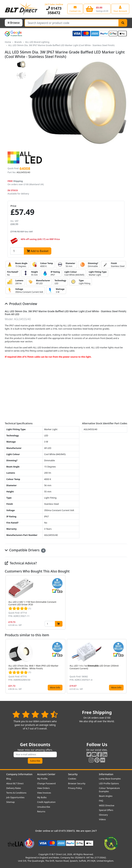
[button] (124, 602)
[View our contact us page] (75, 9)
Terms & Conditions (16, 793)
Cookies (72, 779)
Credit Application (46, 802)
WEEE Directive (107, 805)
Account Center (46, 774)
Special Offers (106, 810)
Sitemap (11, 802)
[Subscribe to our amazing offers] (35, 754)
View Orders (44, 788)
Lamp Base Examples (110, 779)
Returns (41, 811)
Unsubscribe (44, 807)
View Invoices (44, 793)
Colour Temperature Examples (109, 790)
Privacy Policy (75, 788)
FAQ (101, 801)
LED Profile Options (109, 783)
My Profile (42, 779)
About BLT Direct (15, 783)
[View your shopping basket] (97, 9)
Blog (9, 779)
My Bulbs (42, 797)
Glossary (104, 815)
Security (73, 774)
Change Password (46, 783)
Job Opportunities (15, 797)
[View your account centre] (120, 9)
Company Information (19, 774)
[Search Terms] (72, 23)
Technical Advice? (21, 563)
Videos (102, 819)
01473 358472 (54, 10)
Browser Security (77, 783)
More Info (55, 687)
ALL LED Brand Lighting (37, 42)
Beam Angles (106, 796)
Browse (14, 23)
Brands (18, 42)
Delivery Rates (14, 788)
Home (8, 42)
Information (106, 774)
